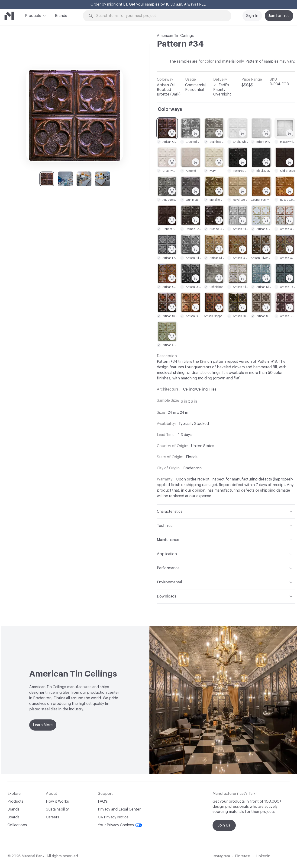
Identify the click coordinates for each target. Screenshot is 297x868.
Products (33, 15)
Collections (17, 825)
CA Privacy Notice (113, 817)
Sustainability (57, 809)
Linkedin (263, 856)
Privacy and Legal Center (119, 809)
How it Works (57, 801)
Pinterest (243, 856)
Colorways (170, 109)
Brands (61, 16)
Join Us (224, 825)
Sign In (252, 16)
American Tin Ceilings (175, 36)
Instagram (221, 856)
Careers (53, 817)
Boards (13, 817)
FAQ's (103, 801)
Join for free (279, 16)
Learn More (43, 725)
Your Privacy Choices (120, 825)
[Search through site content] (160, 16)
